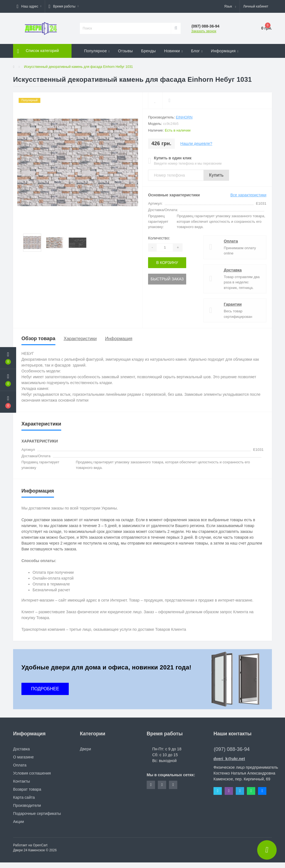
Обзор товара (38, 338)
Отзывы (125, 51)
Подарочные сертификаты (37, 813)
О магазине (23, 757)
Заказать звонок (204, 31)
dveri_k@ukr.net (229, 759)
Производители (27, 805)
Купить (216, 175)
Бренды (148, 51)
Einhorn (184, 117)
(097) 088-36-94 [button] (232, 749)
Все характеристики (248, 195)
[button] (29, 6)
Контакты (21, 781)
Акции (19, 822)
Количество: (159, 238)
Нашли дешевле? (196, 144)
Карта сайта (24, 797)
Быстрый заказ (167, 279)
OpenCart (40, 845)
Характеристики (80, 339)
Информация (119, 339)
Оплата (231, 241)
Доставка (233, 270)
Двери (85, 749)
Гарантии (233, 304)
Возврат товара (27, 789)
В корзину (167, 263)
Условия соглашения (32, 773)
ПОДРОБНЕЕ (45, 689)
